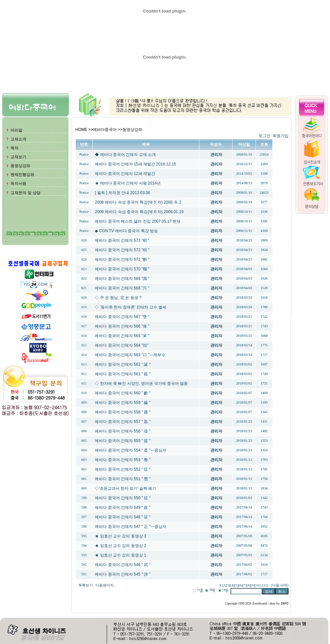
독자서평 (18, 184)
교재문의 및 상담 (26, 193)
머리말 (16, 130)
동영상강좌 (20, 166)
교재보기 (18, 157)
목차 (14, 148)
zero (284, 603)
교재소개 (18, 139)
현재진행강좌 (22, 175)
